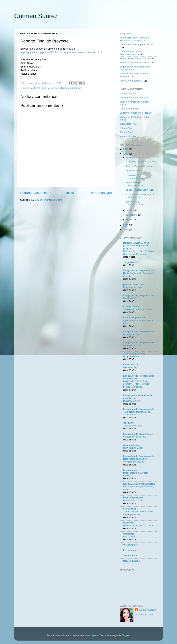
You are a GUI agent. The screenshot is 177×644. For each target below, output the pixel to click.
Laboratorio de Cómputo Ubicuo (136, 45)
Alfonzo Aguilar (132, 445)
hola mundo (129, 537)
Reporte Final (132, 171)
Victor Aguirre (131, 545)
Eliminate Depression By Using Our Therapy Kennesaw (138, 253)
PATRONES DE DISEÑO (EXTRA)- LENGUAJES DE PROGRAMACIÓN (137, 384)
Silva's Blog (130, 509)
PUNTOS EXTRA (132, 401)
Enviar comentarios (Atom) (49, 200)
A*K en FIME (130, 556)
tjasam (95, 635)
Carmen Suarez (36, 16)
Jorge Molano (131, 262)
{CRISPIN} (129, 423)
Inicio (70, 193)
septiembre (132, 215)
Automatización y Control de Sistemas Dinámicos (57, 88)
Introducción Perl (128, 136)
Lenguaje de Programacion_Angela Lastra (136, 473)
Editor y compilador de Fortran (135, 113)
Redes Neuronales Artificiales (135, 63)
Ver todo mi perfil (144, 615)
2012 (126, 154)
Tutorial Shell (126, 132)
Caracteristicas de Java (135, 437)
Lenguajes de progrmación (138, 434)
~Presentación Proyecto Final (138, 309)
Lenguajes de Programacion (139, 270)
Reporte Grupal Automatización (135, 184)
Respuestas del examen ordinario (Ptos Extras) (135, 460)
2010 (126, 230)
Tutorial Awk (126, 128)
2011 (126, 225)
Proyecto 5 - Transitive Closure (138, 525)
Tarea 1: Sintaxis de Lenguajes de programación (138, 513)
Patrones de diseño (133, 345)
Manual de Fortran (129, 109)
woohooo (128, 523)
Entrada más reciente (36, 193)
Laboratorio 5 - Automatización (135, 203)
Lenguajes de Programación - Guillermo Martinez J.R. (139, 410)
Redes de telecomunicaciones (135, 58)
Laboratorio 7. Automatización (141, 162)
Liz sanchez (130, 550)
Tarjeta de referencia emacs (134, 98)
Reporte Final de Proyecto (139, 166)
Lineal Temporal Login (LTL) (140, 190)
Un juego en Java (132, 334)
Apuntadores (130, 415)
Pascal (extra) (130, 367)
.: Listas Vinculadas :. (134, 426)
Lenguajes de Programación (139, 332)
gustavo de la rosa (134, 284)
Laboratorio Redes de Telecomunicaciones (131, 53)
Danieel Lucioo (132, 561)
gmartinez (129, 534)
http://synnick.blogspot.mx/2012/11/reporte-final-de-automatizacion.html (61, 52)
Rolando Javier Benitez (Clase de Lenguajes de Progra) (136, 246)
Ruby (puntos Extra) (133, 448)
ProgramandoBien (133, 498)
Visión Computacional (131, 81)
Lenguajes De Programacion (139, 484)
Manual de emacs (129, 93)
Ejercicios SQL (131, 298)
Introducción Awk (128, 124)
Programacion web (132, 287)
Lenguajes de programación (139, 295)
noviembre (132, 158)
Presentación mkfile (133, 500)
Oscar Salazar (131, 365)
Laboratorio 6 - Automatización (135, 177)
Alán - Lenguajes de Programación (134, 355)
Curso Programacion (135, 318)
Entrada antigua (100, 193)
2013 (126, 149)
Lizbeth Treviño (132, 307)
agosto (130, 219)
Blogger (126, 635)
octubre (130, 210)
